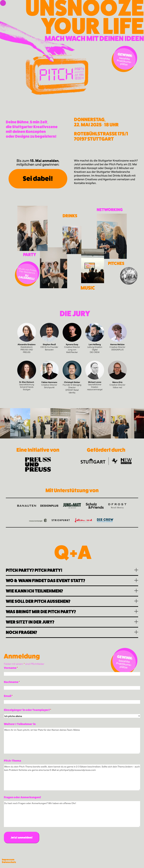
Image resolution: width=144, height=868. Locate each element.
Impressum (8, 860)
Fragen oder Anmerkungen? (22, 797)
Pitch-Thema (13, 761)
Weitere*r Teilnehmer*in (20, 724)
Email (8, 696)
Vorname (11, 668)
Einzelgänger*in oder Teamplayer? (27, 710)
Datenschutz (9, 862)
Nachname (12, 682)
